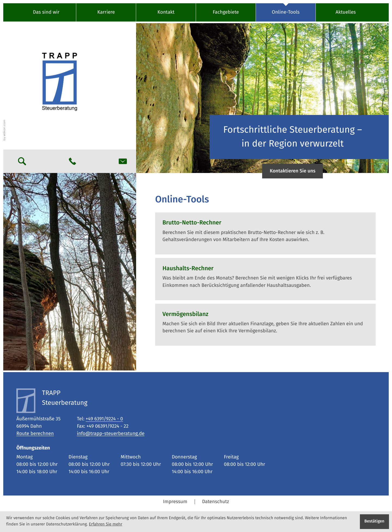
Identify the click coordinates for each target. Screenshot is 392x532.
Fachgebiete (226, 12)
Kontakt (166, 12)
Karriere (106, 12)
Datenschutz (215, 502)
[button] (72, 161)
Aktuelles (346, 12)
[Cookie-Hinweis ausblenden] (374, 522)
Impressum (175, 502)
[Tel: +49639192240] (104, 419)
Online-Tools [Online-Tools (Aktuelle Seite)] (286, 12)
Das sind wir (46, 12)
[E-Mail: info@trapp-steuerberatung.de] (123, 161)
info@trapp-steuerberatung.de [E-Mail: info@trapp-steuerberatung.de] (111, 434)
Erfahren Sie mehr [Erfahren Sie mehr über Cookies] (105, 525)
